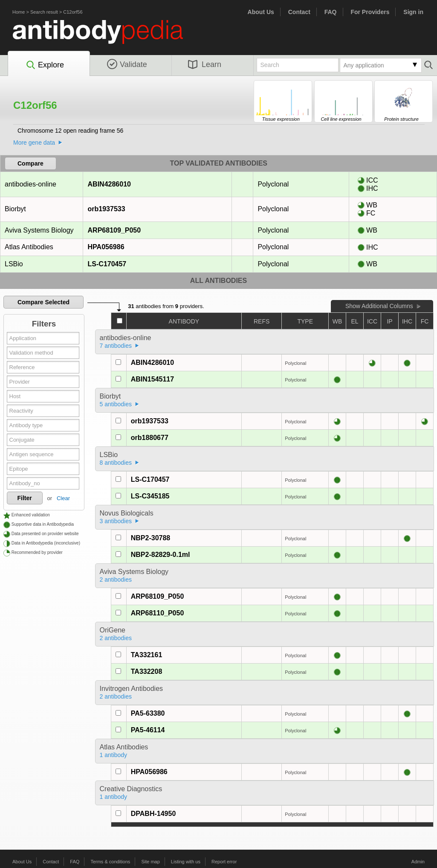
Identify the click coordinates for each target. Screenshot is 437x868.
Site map (150, 862)
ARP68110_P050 (158, 613)
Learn (205, 64)
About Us (261, 12)
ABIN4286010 (109, 184)
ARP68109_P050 (114, 230)
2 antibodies (116, 580)
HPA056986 (106, 247)
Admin (418, 862)
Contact (299, 12)
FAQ (331, 12)
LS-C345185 (150, 496)
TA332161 (147, 655)
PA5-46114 (148, 730)
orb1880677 (150, 438)
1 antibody (114, 755)
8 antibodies (116, 463)
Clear (63, 498)
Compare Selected (43, 302)
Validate (127, 64)
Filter (25, 498)
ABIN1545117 (152, 379)
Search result (44, 12)
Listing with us (186, 862)
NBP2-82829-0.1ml (161, 555)
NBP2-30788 (151, 538)
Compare (30, 163)
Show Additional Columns (379, 306)
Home (19, 12)
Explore (45, 65)
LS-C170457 (107, 264)
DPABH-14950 (153, 814)
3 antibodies (116, 521)
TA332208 (147, 671)
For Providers (370, 12)
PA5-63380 (148, 713)
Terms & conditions (110, 862)
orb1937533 (106, 209)
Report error (224, 862)
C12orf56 (73, 12)
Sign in (413, 12)
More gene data (34, 143)
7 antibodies (116, 346)
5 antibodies (116, 404)
